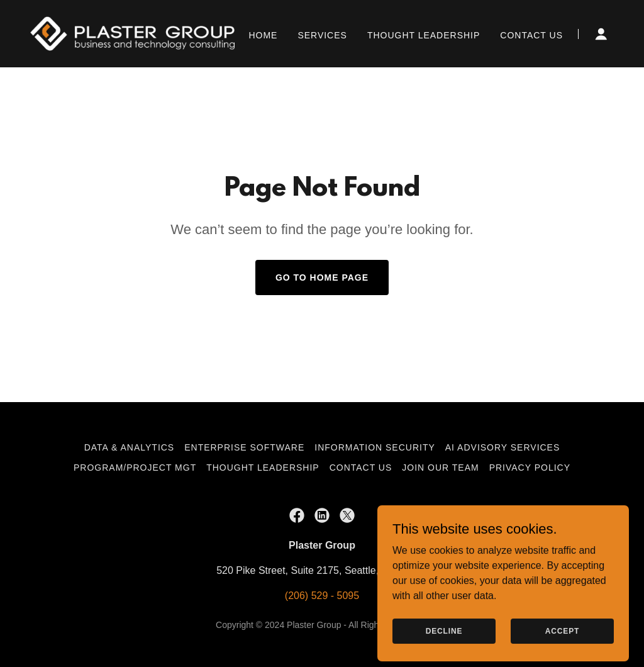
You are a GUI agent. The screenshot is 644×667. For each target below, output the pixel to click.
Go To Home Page (322, 277)
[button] (601, 34)
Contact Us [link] (531, 35)
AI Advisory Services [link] (503, 447)
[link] (132, 33)
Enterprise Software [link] (244, 447)
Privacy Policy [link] (530, 468)
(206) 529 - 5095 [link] (322, 596)
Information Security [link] (375, 447)
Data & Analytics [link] (130, 447)
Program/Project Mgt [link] (135, 468)
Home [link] (263, 35)
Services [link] (322, 35)
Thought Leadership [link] (424, 35)
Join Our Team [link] (440, 468)
